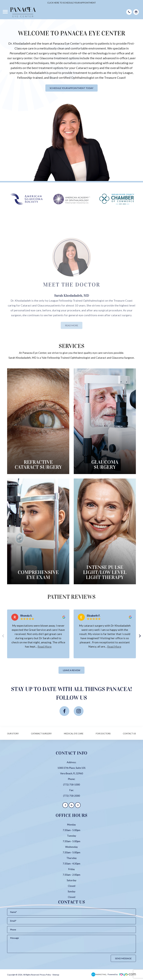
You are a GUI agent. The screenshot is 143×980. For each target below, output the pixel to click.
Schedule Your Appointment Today (71, 88)
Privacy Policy (45, 975)
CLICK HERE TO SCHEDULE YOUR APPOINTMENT (72, 3)
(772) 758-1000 (71, 785)
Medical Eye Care (74, 734)
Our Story (13, 734)
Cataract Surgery (41, 734)
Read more (45, 646)
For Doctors (103, 734)
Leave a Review (71, 670)
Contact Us (129, 734)
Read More (72, 333)
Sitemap (56, 975)
